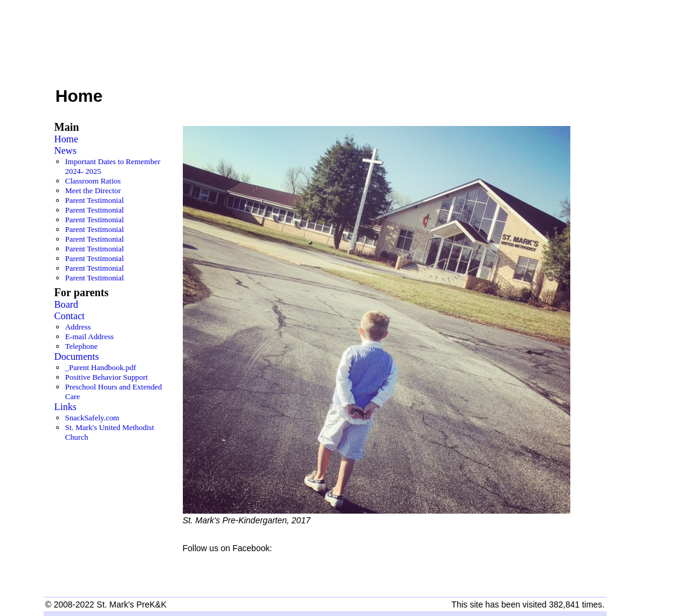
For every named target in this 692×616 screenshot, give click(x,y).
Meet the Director (93, 190)
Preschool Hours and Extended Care (114, 392)
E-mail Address (90, 336)
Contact (70, 316)
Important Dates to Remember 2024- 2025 (113, 166)
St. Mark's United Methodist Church (110, 432)
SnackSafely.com (92, 418)
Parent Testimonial (95, 200)
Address (78, 327)
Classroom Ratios (93, 181)
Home (67, 139)
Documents (77, 357)
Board (67, 305)
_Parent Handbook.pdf (101, 367)
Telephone (82, 346)
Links (66, 407)
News (66, 151)
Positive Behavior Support (107, 377)
